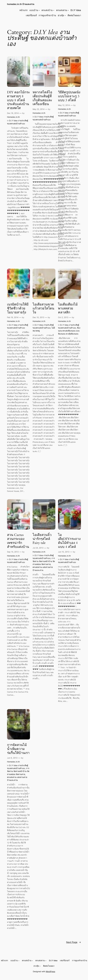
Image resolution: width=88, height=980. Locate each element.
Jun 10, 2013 (64, 552)
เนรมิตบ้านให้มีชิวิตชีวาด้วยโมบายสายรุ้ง (18, 308)
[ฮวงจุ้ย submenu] (65, 15)
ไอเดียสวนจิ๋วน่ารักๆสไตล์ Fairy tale (42, 539)
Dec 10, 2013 (38, 317)
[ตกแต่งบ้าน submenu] (54, 10)
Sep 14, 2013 (13, 552)
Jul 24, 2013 (38, 548)
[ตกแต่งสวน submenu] (68, 10)
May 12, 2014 (64, 105)
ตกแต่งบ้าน (47, 10)
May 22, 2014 (39, 109)
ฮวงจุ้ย (61, 15)
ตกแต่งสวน (62, 10)
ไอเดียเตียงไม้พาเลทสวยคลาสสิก (68, 308)
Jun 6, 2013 (12, 758)
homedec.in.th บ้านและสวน (21, 4)
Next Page (74, 942)
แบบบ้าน (34, 10)
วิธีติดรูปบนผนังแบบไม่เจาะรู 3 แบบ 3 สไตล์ (69, 96)
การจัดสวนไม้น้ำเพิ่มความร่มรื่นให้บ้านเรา (18, 749)
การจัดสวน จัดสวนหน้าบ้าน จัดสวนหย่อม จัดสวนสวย (44, 561)
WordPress (50, 971)
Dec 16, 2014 (13, 113)
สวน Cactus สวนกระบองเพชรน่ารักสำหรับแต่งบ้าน (18, 541)
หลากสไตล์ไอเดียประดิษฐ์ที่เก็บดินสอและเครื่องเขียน (42, 98)
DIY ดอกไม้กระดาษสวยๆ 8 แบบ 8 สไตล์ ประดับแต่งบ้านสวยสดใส (18, 100)
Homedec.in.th (13, 117)
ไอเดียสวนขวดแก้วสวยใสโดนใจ (43, 308)
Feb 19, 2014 (13, 317)
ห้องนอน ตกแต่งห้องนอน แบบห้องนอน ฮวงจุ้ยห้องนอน (69, 331)
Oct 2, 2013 (63, 317)
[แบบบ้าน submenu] (39, 10)
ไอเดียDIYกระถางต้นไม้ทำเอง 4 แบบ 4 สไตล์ (69, 541)
